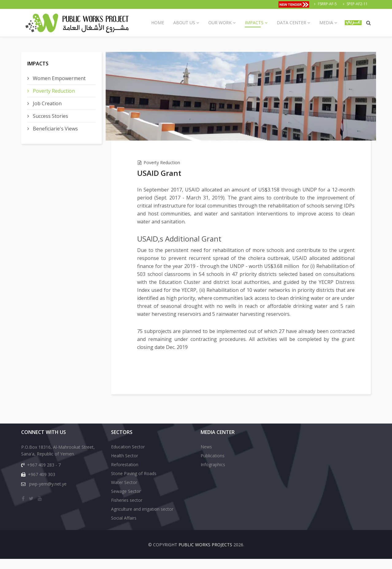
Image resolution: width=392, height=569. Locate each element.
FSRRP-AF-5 (327, 4)
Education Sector (128, 457)
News (206, 457)
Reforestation (125, 475)
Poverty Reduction (53, 91)
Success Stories (50, 116)
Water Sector (124, 492)
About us (184, 23)
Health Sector (125, 466)
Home (158, 23)
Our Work (220, 23)
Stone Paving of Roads (134, 484)
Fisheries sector (127, 510)
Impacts (254, 23)
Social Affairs (124, 528)
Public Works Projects (205, 555)
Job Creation (47, 103)
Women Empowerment (59, 78)
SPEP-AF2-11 (357, 4)
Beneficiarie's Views (55, 129)
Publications (213, 466)
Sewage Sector (126, 501)
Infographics (213, 475)
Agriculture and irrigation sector (142, 519)
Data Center (291, 23)
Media (326, 23)
